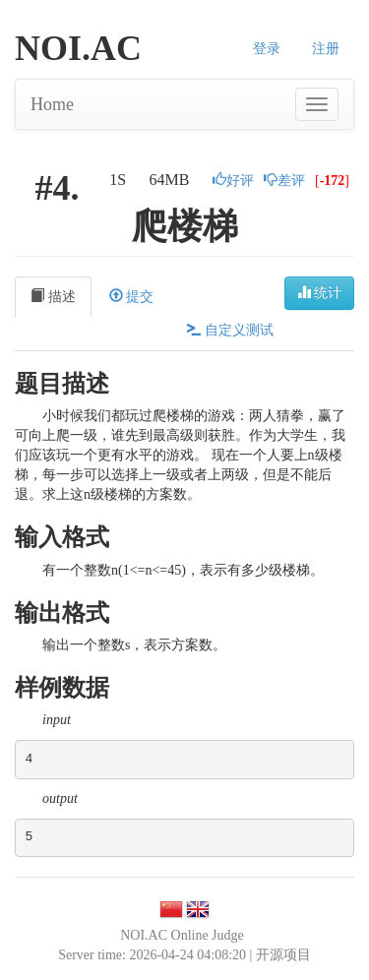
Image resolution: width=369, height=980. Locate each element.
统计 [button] (320, 292)
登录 (267, 49)
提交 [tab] (132, 296)
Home (52, 104)
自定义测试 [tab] (230, 330)
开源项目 (283, 955)
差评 (284, 181)
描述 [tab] (53, 296)
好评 (233, 181)
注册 (326, 49)
